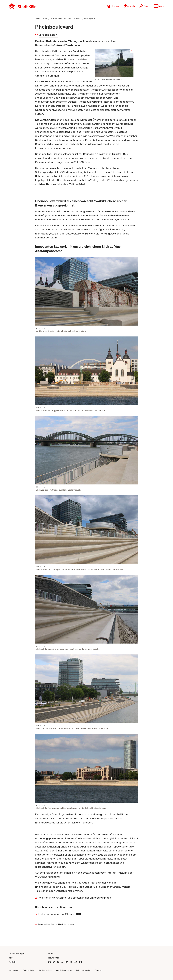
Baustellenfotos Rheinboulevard (57, 924)
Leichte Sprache (83, 970)
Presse (52, 954)
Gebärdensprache (64, 970)
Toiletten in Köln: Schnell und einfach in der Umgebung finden (75, 898)
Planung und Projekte (85, 18)
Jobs (11, 958)
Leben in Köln (41, 18)
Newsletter (54, 958)
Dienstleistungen (17, 954)
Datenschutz (28, 970)
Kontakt (12, 962)
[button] (159, 6)
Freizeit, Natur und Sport (61, 18)
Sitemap (99, 970)
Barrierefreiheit (45, 970)
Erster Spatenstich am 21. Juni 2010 (60, 914)
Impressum (14, 970)
